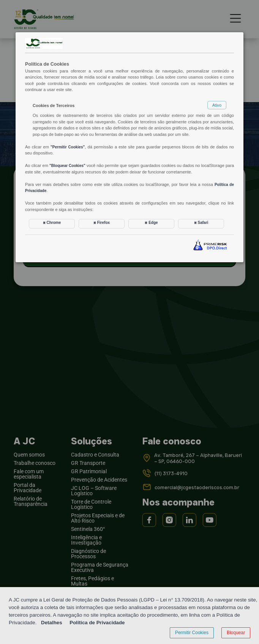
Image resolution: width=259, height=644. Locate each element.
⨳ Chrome (52, 223)
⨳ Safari (201, 223)
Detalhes (52, 623)
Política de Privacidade (97, 623)
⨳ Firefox (102, 223)
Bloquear (236, 633)
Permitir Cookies (192, 633)
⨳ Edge (151, 223)
